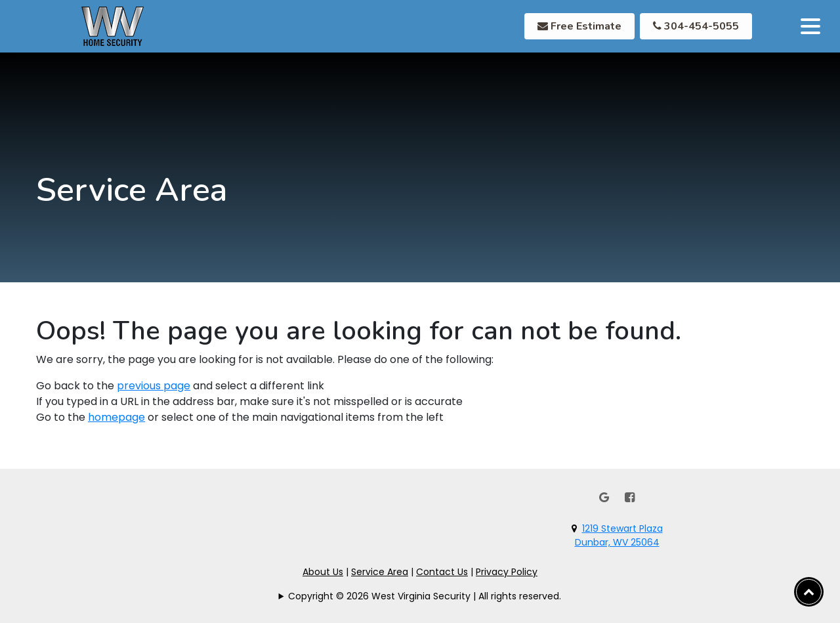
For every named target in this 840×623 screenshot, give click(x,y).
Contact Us (442, 572)
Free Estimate (579, 26)
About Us (323, 572)
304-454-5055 (696, 26)
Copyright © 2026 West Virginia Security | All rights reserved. (425, 596)
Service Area (380, 572)
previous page (154, 386)
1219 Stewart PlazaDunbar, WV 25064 (619, 535)
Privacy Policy (507, 572)
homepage (116, 417)
